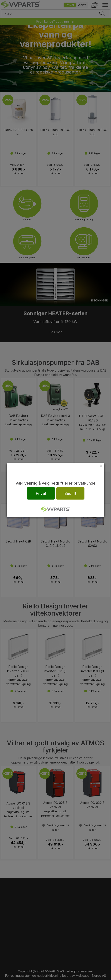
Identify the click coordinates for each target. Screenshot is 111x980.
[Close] (101, 465)
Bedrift (70, 493)
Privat (41, 493)
